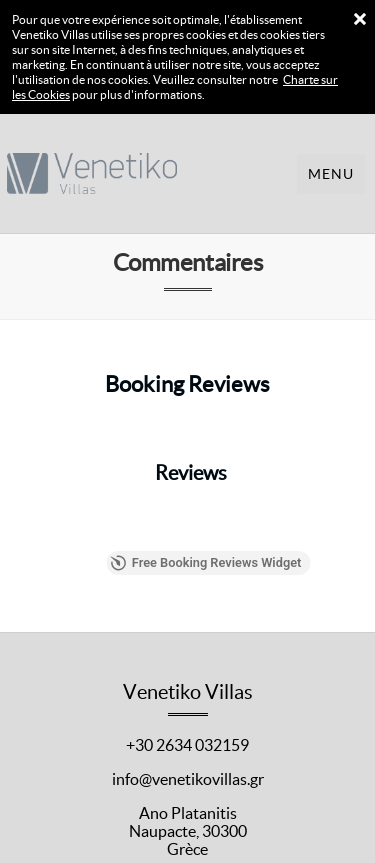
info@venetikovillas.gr (188, 766)
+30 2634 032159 (187, 732)
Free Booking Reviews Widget (259, 554)
